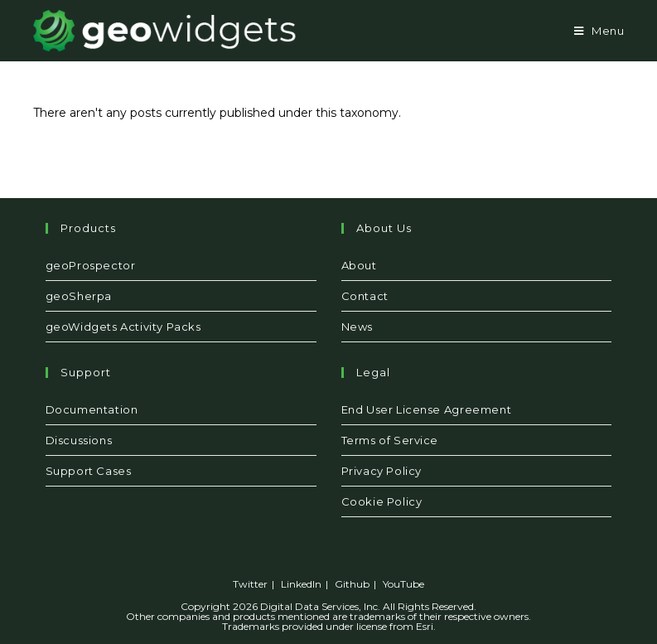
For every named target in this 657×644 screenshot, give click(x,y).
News (357, 327)
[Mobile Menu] (599, 31)
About (359, 265)
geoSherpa (79, 296)
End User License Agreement (427, 409)
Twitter (250, 584)
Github (352, 584)
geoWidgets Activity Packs (123, 327)
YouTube (403, 584)
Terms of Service (390, 440)
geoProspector (91, 265)
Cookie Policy (382, 501)
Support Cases (89, 471)
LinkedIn (301, 584)
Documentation (92, 409)
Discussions (79, 440)
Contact (365, 296)
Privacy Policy (382, 471)
